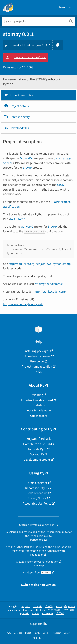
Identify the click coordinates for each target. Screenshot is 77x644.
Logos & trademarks (39, 410)
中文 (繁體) (69, 610)
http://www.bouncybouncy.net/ (23, 304)
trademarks (31, 551)
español (26, 607)
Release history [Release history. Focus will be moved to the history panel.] (17, 117)
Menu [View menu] (66, 7)
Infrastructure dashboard (37, 400)
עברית (35, 614)
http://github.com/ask (49, 284)
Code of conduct (37, 493)
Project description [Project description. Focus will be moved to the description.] (19, 95)
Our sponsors (38, 416)
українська (14, 610)
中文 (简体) (54, 610)
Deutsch (40, 610)
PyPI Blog (37, 395)
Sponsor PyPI (38, 454)
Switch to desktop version (38, 585)
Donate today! (38, 540)
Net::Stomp (18, 219)
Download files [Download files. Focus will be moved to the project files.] (16, 128)
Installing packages (37, 351)
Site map (38, 566)
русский (24, 614)
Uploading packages (37, 356)
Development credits (37, 460)
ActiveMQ (26, 158)
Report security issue (38, 488)
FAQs (38, 372)
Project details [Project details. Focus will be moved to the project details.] (16, 106)
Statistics (39, 405)
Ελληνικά (28, 610)
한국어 (60, 614)
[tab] (38, 95)
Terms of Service (37, 483)
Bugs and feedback (39, 439)
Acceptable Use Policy (37, 504)
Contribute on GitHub (37, 444)
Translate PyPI (37, 449)
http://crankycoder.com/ (50, 292)
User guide (37, 361)
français (38, 607)
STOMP (27, 168)
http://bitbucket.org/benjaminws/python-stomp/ (40, 264)
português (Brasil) (65, 607)
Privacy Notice (37, 498)
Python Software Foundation (48, 553)
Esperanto (48, 614)
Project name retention (37, 367)
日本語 (49, 607)
